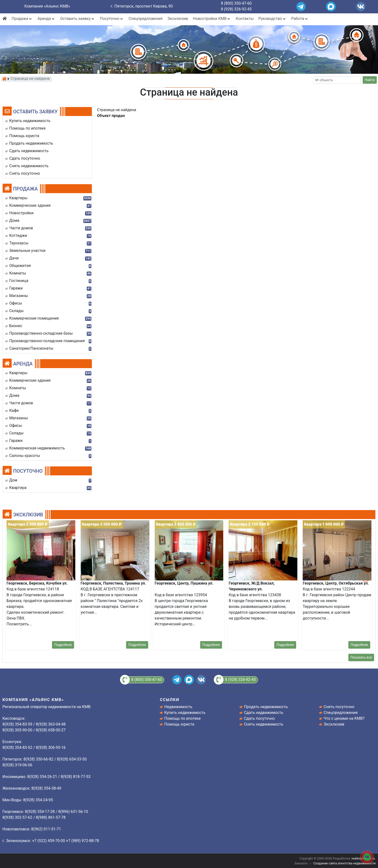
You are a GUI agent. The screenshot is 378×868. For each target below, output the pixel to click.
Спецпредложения (146, 19)
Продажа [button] (22, 19)
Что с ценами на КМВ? (344, 718)
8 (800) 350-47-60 (236, 3)
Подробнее (63, 645)
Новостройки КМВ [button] (212, 19)
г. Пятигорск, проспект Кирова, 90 (142, 6)
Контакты (245, 19)
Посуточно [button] (112, 19)
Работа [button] (300, 19)
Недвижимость (178, 707)
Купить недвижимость (185, 713)
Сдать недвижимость (264, 713)
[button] (366, 577)
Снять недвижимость (264, 724)
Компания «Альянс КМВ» (47, 6)
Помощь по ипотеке (182, 718)
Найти (370, 80)
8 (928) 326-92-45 (236, 9)
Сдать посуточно (259, 718)
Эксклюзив (178, 19)
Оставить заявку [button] (78, 19)
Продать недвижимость (266, 707)
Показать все (361, 657)
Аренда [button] (46, 19)
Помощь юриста (179, 724)
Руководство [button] (272, 19)
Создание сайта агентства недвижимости (344, 863)
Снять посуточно (339, 707)
